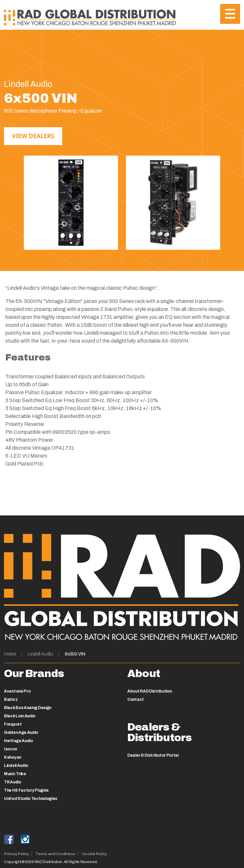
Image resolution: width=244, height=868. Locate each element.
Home (10, 654)
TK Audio (13, 782)
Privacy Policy (16, 854)
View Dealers (33, 136)
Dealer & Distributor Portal (153, 755)
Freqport (13, 724)
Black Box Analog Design (28, 708)
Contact (136, 699)
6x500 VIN (75, 654)
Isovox (10, 749)
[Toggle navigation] (230, 14)
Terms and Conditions (55, 854)
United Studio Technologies (31, 799)
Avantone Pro (17, 691)
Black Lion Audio (20, 716)
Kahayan (13, 757)
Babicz (11, 699)
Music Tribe (15, 774)
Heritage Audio (19, 741)
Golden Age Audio (21, 733)
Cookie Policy (94, 854)
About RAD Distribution (149, 691)
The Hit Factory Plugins (26, 790)
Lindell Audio (40, 654)
